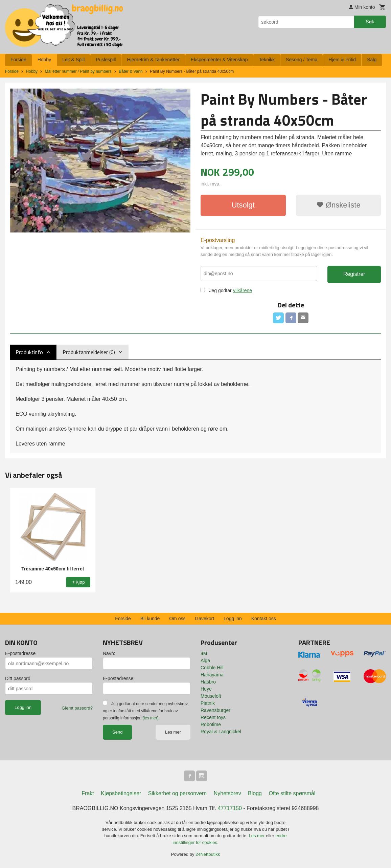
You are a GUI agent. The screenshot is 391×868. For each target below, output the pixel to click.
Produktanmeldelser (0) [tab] (89, 352)
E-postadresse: (119, 678)
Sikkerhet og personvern (177, 793)
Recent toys (213, 717)
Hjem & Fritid (342, 60)
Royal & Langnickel (221, 732)
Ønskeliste (338, 205)
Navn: (109, 653)
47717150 (230, 808)
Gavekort (204, 619)
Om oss (177, 619)
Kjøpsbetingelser (121, 793)
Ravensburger (215, 710)
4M (204, 653)
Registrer (354, 274)
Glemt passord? (77, 708)
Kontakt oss (264, 619)
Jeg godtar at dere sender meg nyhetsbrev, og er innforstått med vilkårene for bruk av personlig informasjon (146, 711)
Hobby (44, 60)
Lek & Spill (73, 60)
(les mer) (150, 718)
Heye (206, 689)
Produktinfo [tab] (29, 352)
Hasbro (208, 682)
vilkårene (243, 290)
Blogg (255, 793)
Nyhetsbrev (227, 793)
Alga (205, 660)
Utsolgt (243, 205)
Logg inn (233, 619)
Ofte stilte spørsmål (292, 793)
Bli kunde (150, 619)
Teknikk (267, 60)
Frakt (88, 793)
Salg (372, 60)
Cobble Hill (212, 668)
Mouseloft (211, 696)
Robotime (211, 724)
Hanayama (212, 675)
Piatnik (208, 703)
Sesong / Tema (302, 60)
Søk (370, 22)
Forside (18, 60)
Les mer (173, 732)
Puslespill (106, 60)
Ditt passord (18, 678)
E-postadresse (20, 653)
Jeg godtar (220, 290)
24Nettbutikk (208, 854)
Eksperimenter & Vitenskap (219, 60)
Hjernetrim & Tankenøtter (153, 60)
